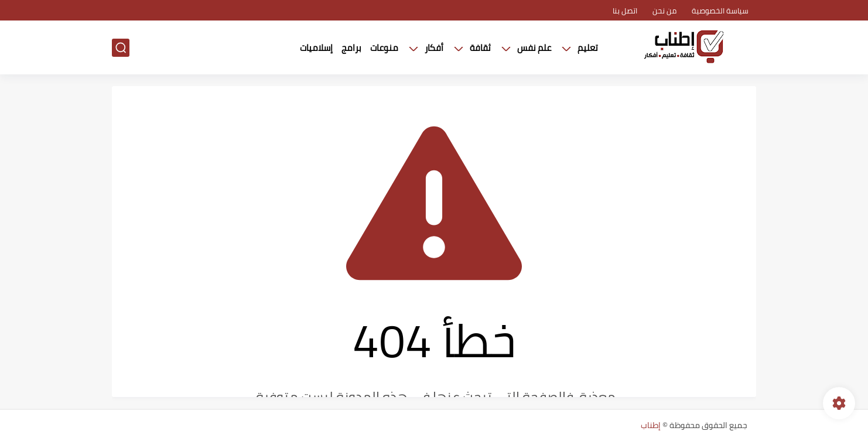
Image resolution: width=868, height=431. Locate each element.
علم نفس (534, 48)
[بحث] (121, 48)
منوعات (384, 48)
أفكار (434, 48)
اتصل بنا (625, 11)
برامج (351, 48)
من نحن (664, 11)
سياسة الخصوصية (720, 11)
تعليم (588, 48)
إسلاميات (316, 48)
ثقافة (480, 48)
